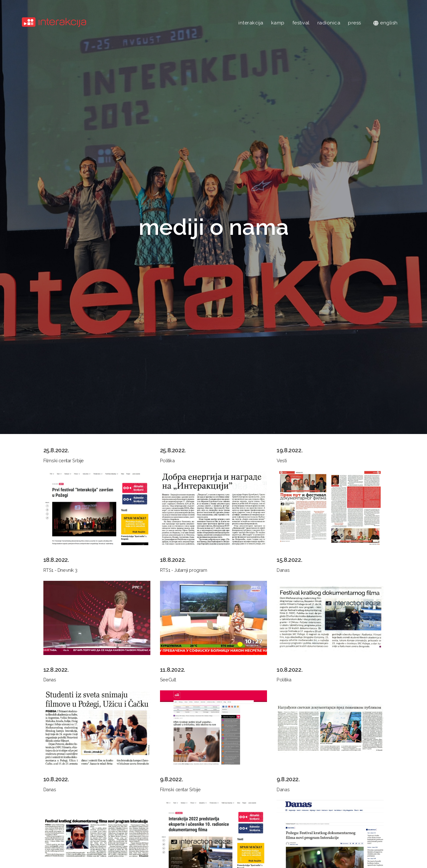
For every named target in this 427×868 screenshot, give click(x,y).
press (355, 23)
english (386, 23)
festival (301, 23)
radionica (329, 23)
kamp (278, 23)
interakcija (251, 23)
